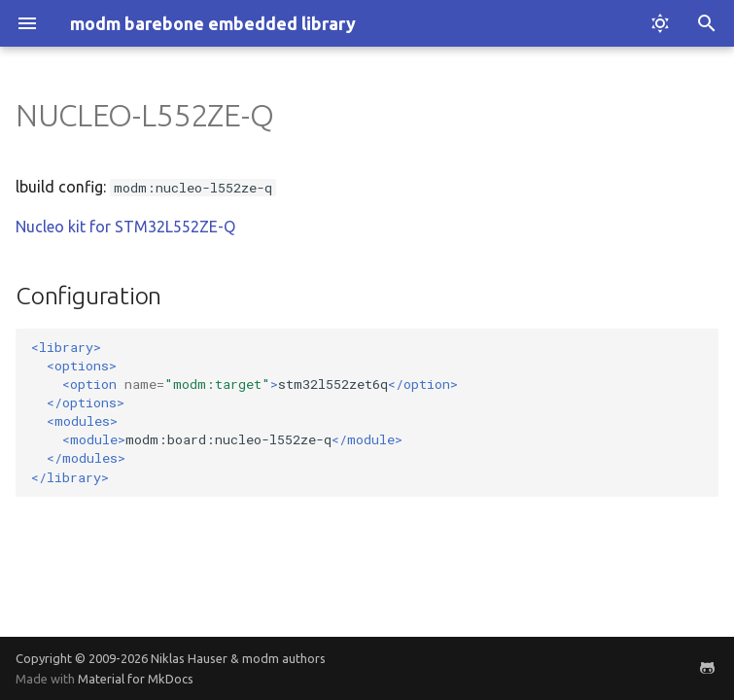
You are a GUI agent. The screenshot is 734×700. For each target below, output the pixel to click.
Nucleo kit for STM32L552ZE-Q (125, 227)
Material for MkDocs (136, 679)
